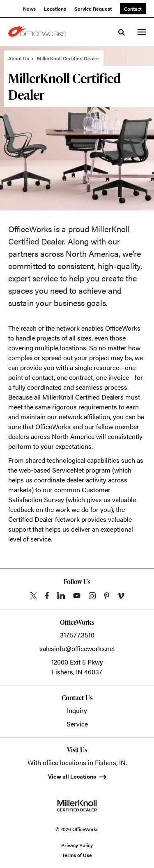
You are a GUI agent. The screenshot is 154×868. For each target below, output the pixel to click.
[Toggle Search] (122, 32)
